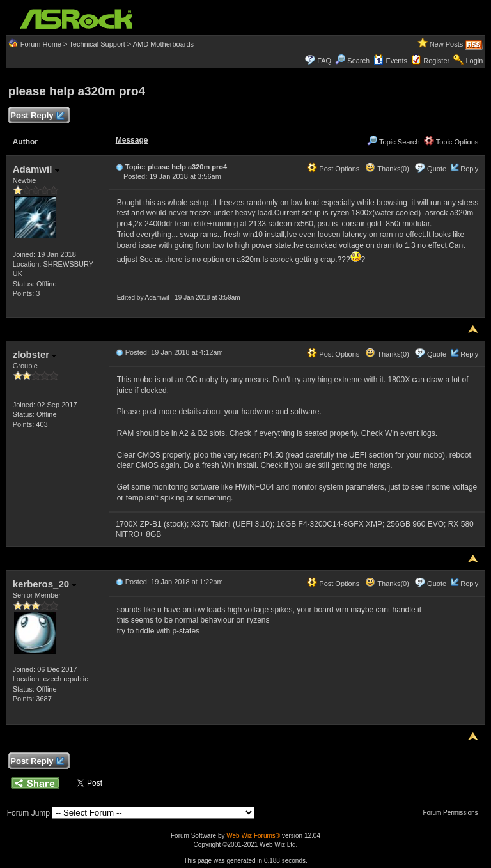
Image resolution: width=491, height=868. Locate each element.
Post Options (333, 169)
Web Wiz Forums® (253, 836)
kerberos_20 (45, 584)
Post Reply (37, 116)
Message (132, 140)
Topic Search (393, 142)
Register (436, 61)
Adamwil (36, 169)
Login (474, 61)
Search (358, 61)
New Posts (447, 44)
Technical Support (97, 44)
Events (390, 61)
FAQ (324, 61)
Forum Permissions (453, 813)
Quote (437, 169)
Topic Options (451, 142)
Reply (469, 169)
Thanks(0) (387, 169)
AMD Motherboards (163, 44)
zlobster (35, 354)
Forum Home (41, 44)
